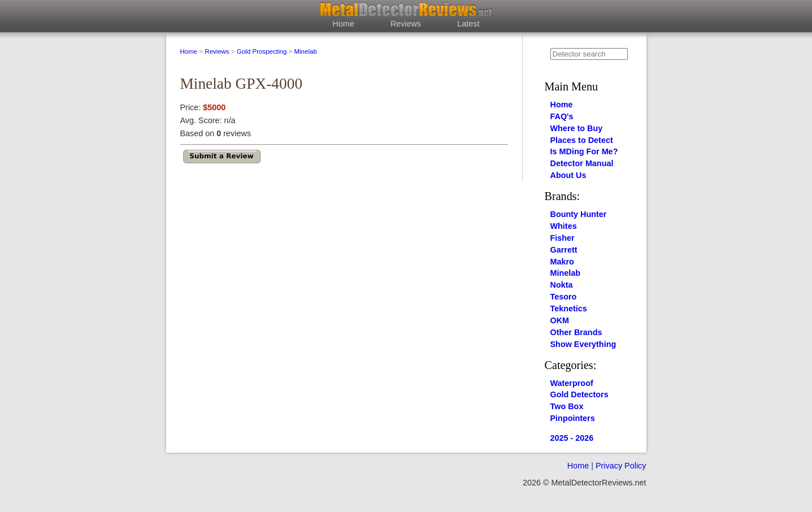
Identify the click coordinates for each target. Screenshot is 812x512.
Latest (468, 24)
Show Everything (583, 344)
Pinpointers (573, 418)
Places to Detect (582, 140)
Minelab (305, 51)
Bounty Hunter (579, 214)
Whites (564, 226)
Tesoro (564, 297)
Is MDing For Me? (584, 151)
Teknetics (569, 309)
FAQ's (562, 116)
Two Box (567, 406)
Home (344, 24)
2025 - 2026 (572, 438)
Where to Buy (577, 128)
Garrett (564, 250)
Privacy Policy (621, 466)
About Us (568, 175)
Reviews (406, 24)
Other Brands (576, 332)
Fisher (563, 238)
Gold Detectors (579, 394)
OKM (560, 320)
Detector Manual (582, 163)
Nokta (562, 285)
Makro (562, 262)
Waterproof (572, 383)
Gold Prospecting (262, 51)
